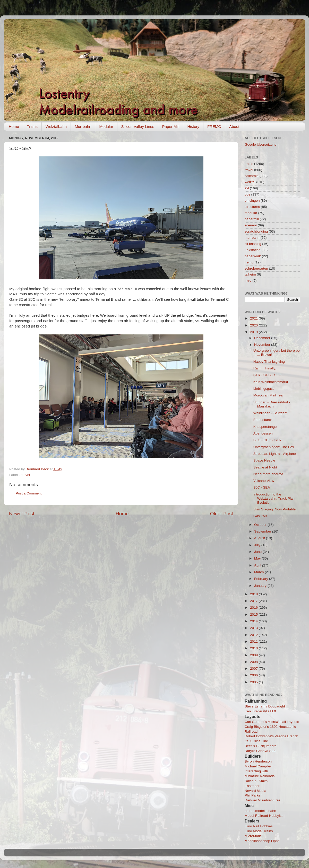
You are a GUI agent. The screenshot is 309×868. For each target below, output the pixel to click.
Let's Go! (260, 516)
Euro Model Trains (259, 831)
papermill (252, 219)
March (259, 572)
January (261, 586)
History (193, 126)
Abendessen (263, 433)
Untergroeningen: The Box (274, 447)
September (263, 531)
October (261, 525)
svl (247, 188)
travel (26, 475)
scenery (251, 225)
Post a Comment (29, 493)
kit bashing (253, 244)
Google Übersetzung (261, 144)
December (263, 338)
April (258, 565)
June (258, 552)
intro (248, 281)
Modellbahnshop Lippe (262, 841)
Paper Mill (171, 126)
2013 (254, 628)
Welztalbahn (56, 126)
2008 (254, 662)
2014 (254, 621)
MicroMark (253, 836)
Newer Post (22, 514)
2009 (254, 655)
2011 (254, 641)
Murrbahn (83, 126)
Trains (32, 126)
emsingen (252, 201)
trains (249, 164)
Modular (106, 126)
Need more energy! (268, 474)
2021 (254, 318)
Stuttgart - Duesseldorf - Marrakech (272, 404)
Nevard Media (255, 791)
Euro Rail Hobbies (259, 826)
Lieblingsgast (264, 389)
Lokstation (253, 250)
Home (14, 126)
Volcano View (264, 481)
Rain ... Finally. (265, 368)
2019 (254, 332)
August (260, 538)
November (263, 345)
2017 (254, 601)
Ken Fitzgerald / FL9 (260, 711)
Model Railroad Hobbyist (264, 816)
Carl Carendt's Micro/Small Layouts (272, 722)
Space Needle (264, 460)
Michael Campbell (258, 766)
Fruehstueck (263, 420)
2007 (254, 668)
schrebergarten (256, 268)
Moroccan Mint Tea (268, 395)
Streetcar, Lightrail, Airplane (275, 454)
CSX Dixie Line (256, 741)
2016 (254, 608)
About (234, 126)
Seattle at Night (265, 467)
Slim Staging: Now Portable (274, 509)
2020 (254, 325)
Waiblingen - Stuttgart (270, 413)
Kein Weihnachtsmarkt (271, 382)
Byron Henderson (258, 761)
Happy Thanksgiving (269, 362)
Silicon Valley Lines (138, 126)
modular (251, 213)
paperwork (253, 256)
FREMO (214, 126)
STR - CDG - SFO (267, 375)
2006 (254, 675)
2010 (254, 648)
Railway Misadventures (263, 800)
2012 (254, 635)
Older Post (222, 514)
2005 (254, 682)
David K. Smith (256, 781)
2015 (254, 614)
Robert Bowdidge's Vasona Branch (271, 736)
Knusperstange (265, 427)
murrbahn (252, 238)
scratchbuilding (256, 231)
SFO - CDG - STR (267, 440)
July (258, 545)
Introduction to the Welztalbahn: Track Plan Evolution (274, 498)
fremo (249, 262)
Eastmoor (252, 786)
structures (252, 207)
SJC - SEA (262, 487)
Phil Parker (253, 795)
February (262, 579)
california (252, 176)
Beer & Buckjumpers (260, 746)
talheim (250, 274)
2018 (254, 594)
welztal (250, 182)
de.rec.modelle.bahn (260, 811)
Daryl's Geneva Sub (260, 751)
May (258, 558)
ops (247, 194)
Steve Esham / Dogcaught (265, 706)
